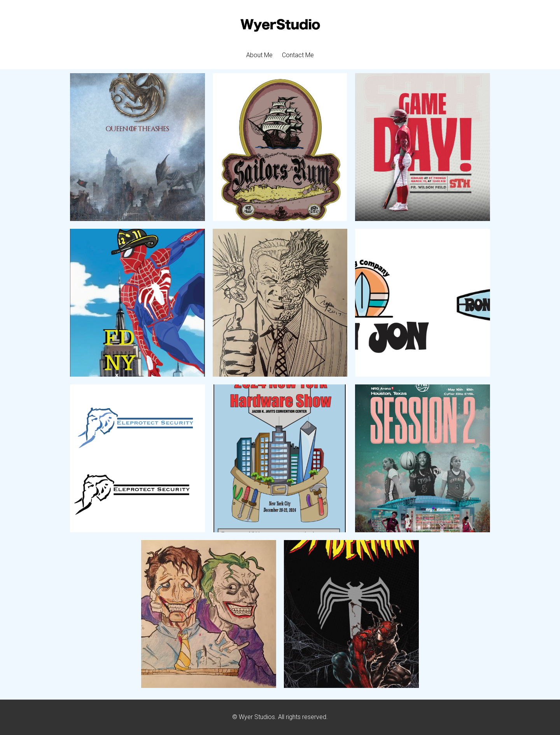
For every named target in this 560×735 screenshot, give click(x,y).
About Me (259, 55)
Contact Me (298, 55)
